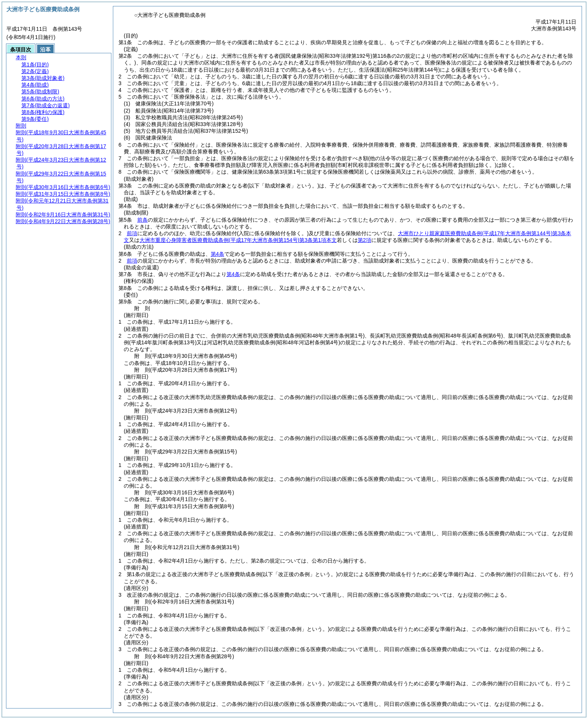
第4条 (217, 254)
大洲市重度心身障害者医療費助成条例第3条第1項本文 (238, 240)
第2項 (364, 240)
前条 (142, 220)
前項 (132, 233)
